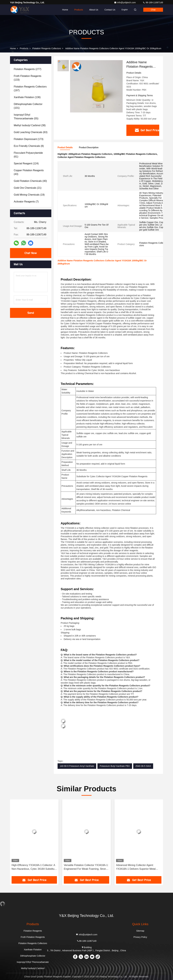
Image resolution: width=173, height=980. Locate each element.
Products (79, 10)
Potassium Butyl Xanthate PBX (115, 766)
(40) (30, 181)
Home (65, 10)
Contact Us (110, 10)
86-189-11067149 (153, 2)
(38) (30, 125)
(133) (28, 78)
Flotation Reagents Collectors (47, 48)
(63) (31, 132)
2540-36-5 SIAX (143, 766)
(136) (27, 97)
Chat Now (31, 253)
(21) (28, 188)
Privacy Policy (140, 937)
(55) (26, 117)
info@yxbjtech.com (125, 2)
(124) (26, 163)
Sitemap (140, 931)
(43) (29, 172)
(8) (29, 146)
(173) (29, 139)
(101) (28, 106)
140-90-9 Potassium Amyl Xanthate (77, 766)
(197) (30, 88)
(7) (26, 202)
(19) (29, 195)
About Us (94, 10)
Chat (153, 10)
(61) (28, 155)
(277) (28, 69)
